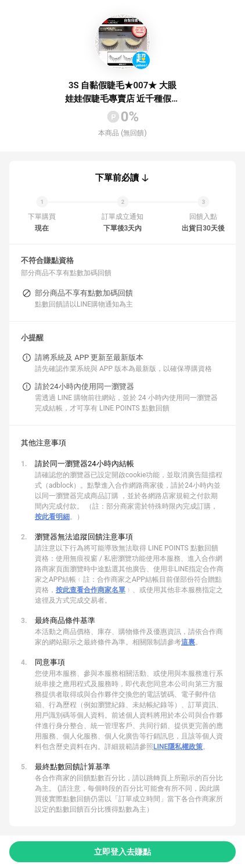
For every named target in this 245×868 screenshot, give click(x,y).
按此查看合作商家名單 (91, 590)
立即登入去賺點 (123, 852)
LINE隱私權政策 (178, 747)
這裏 (188, 642)
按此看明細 (52, 517)
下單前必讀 (117, 178)
